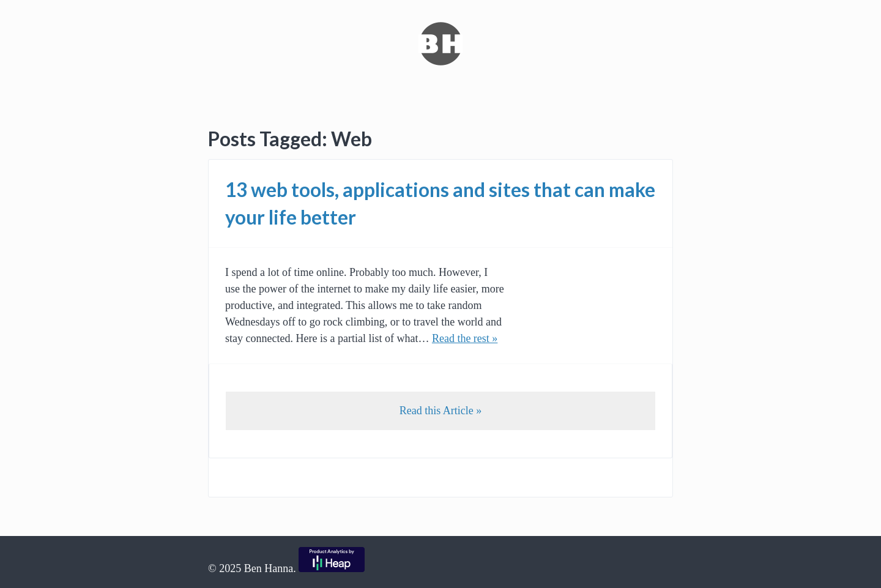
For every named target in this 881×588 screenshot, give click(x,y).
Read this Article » (441, 411)
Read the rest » (465, 338)
